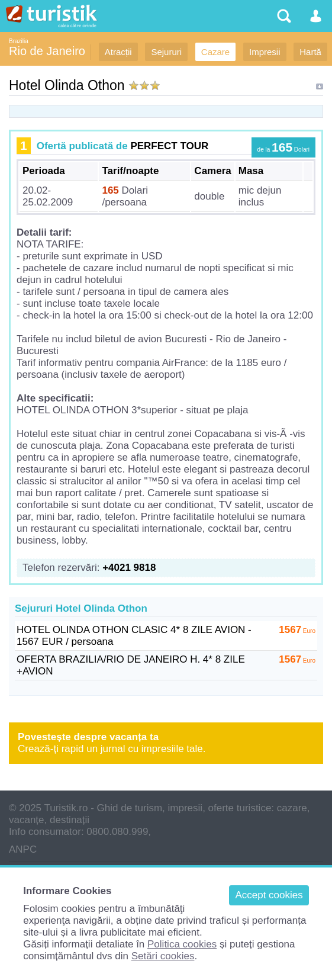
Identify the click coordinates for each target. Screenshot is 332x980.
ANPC (23, 849)
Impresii (265, 52)
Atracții (118, 52)
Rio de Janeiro (47, 51)
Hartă (310, 52)
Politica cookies (182, 944)
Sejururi (166, 52)
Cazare (215, 52)
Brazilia (19, 41)
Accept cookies (269, 895)
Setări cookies (163, 956)
